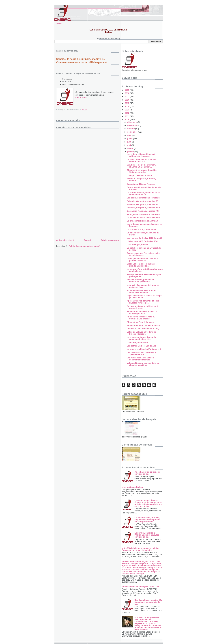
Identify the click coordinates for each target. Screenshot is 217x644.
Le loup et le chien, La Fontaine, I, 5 (144, 349)
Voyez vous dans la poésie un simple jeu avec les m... (144, 297)
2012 (128, 113)
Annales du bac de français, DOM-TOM (140, 587)
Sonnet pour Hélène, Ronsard (141, 184)
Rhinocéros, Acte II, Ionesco (140, 322)
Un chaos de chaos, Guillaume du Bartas (143, 234)
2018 (128, 93)
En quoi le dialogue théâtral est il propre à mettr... (143, 307)
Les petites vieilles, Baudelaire (141, 346)
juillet (130, 139)
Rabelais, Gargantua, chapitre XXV (143, 208)
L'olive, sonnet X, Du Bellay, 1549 (143, 241)
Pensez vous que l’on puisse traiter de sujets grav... (144, 254)
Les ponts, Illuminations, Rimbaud (143, 198)
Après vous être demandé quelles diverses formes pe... (143, 302)
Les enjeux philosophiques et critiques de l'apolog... (141, 155)
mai (129, 145)
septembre (133, 132)
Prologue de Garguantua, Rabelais (143, 214)
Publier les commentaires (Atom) (84, 246)
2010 (128, 120)
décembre (132, 122)
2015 (128, 103)
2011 (128, 116)
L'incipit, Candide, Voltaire (139, 175)
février (131, 148)
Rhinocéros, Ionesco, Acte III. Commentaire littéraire (141, 318)
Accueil (59, 24)
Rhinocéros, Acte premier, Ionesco (143, 325)
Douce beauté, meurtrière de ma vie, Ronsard (144, 188)
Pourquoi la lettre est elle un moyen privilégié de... (144, 275)
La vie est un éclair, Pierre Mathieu (143, 218)
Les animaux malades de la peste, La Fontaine (144, 225)
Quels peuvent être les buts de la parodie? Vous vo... (143, 259)
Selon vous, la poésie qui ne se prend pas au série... (142, 265)
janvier (131, 152)
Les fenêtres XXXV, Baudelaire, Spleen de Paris (142, 353)
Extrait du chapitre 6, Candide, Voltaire (141, 180)
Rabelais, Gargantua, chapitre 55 (142, 201)
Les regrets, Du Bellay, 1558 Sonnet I (144, 238)
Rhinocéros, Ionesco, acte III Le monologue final (142, 312)
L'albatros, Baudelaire (137, 343)
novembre (132, 125)
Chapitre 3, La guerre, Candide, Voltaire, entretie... (142, 171)
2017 (128, 97)
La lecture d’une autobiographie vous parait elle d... (145, 270)
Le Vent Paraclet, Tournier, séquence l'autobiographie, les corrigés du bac (148, 520)
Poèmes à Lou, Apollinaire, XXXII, (143, 329)
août (130, 135)
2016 (128, 100)
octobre (131, 129)
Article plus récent (65, 240)
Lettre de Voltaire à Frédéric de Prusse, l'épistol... (142, 333)
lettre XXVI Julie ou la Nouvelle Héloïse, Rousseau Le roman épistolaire (141, 549)
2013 (128, 110)
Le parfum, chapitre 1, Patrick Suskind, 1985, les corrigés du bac (147, 535)
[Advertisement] (79, 217)
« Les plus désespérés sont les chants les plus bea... (142, 291)
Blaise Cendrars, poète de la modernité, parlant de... (140, 281)
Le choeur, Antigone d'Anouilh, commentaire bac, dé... (142, 338)
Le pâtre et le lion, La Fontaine (141, 229)
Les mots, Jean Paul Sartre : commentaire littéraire (140, 359)
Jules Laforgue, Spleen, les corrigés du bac (148, 473)
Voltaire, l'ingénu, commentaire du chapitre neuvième (143, 364)
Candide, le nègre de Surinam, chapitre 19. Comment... (141, 166)
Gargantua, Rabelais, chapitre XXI (143, 211)
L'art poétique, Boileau (138, 245)
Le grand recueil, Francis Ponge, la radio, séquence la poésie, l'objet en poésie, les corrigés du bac (148, 503)
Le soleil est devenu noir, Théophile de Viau (144, 249)
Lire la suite (81, 98)
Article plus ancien (110, 240)
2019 (128, 90)
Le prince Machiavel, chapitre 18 (142, 221)
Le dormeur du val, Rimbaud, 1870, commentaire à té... (143, 194)
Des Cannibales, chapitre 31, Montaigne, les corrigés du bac (148, 602)
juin (129, 142)
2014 (128, 106)
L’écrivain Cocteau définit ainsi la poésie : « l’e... (143, 286)
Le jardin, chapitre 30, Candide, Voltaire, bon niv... (142, 160)
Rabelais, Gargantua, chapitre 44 (142, 204)
